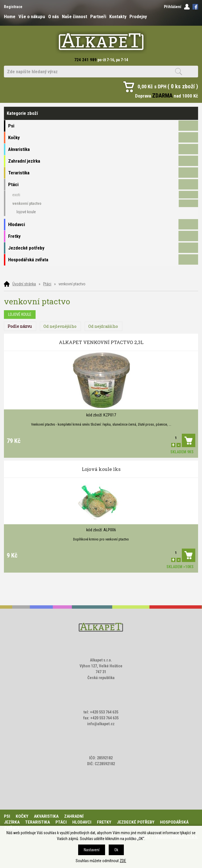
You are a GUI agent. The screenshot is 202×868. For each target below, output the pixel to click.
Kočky (22, 816)
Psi (7, 816)
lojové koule (20, 314)
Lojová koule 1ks (101, 469)
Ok (116, 850)
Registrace (13, 7)
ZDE (123, 861)
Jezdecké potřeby (136, 822)
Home (10, 16)
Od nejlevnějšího (60, 326)
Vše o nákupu (32, 16)
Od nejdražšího (103, 326)
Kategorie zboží (101, 113)
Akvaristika (46, 816)
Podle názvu (20, 326)
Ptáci (47, 284)
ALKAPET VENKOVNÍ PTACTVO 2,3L (101, 342)
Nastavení (92, 850)
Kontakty (118, 16)
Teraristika (38, 822)
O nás (54, 16)
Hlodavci (82, 822)
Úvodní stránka (24, 284)
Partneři (98, 16)
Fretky (104, 822)
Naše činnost (75, 16)
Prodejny (138, 16)
